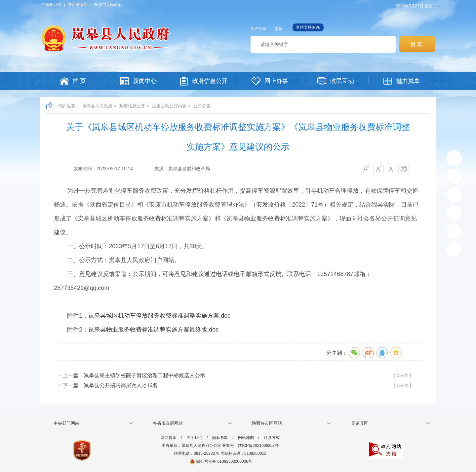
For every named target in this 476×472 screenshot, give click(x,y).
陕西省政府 (78, 5)
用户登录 (258, 29)
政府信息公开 (132, 106)
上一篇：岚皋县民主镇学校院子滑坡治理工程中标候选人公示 (134, 375)
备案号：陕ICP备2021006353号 (250, 446)
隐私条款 (220, 438)
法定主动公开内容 (169, 106)
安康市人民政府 (108, 5)
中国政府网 (51, 5)
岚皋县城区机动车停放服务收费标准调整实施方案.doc (159, 316)
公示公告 (202, 106)
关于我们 (194, 438)
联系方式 (272, 438)
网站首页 (169, 438)
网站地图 (246, 438)
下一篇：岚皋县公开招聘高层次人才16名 (110, 385)
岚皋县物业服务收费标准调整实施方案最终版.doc (153, 330)
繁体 (279, 29)
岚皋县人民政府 (97, 106)
